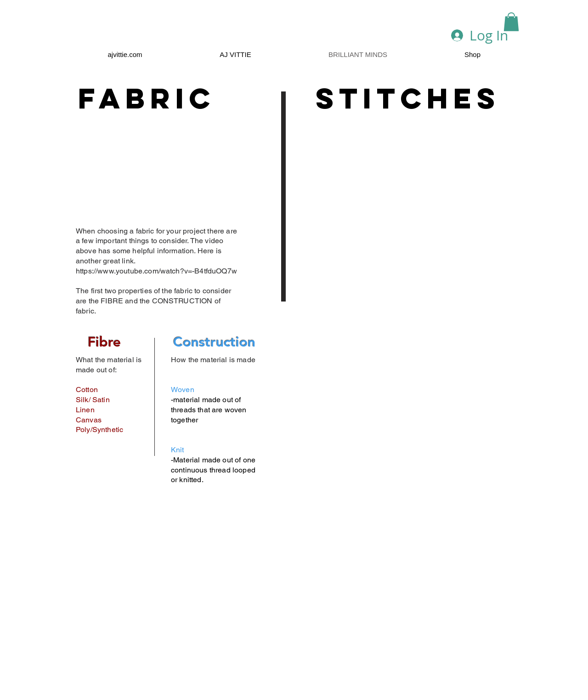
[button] (511, 22)
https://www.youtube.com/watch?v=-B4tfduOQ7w (157, 271)
